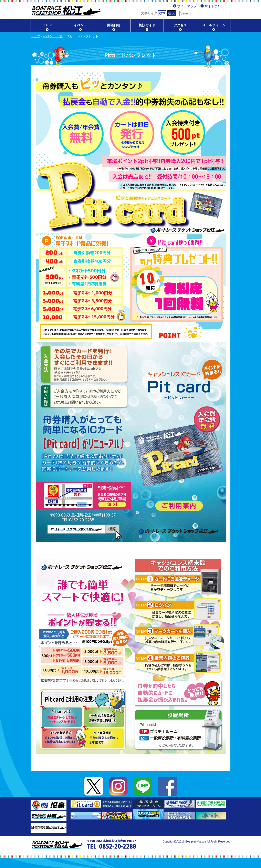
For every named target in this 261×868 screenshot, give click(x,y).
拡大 (165, 13)
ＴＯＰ (47, 25)
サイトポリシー (216, 6)
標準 (156, 13)
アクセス (180, 25)
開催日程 (114, 25)
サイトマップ (187, 6)
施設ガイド (147, 25)
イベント (80, 25)
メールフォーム (214, 25)
